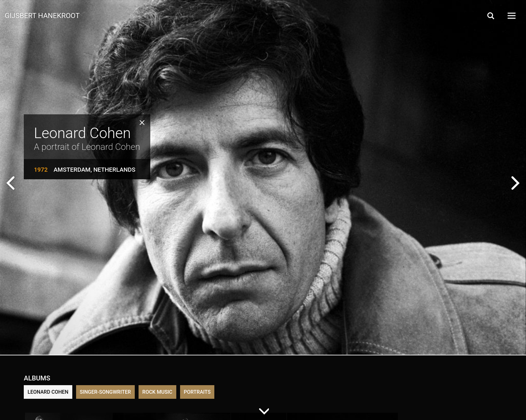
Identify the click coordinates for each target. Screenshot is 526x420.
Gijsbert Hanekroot (42, 15)
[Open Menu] (511, 16)
